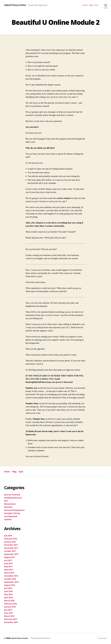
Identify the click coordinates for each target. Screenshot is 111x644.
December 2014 (11, 622)
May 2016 (8, 594)
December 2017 (11, 545)
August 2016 (10, 585)
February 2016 (11, 604)
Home (85, 5)
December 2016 (11, 576)
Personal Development (14, 510)
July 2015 (8, 610)
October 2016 (10, 579)
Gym (96, 5)
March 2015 (9, 616)
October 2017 (10, 551)
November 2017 (11, 548)
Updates (8, 519)
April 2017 (9, 570)
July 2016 (8, 588)
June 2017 (8, 563)
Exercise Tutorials (12, 495)
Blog (91, 5)
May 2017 (8, 567)
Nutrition (8, 507)
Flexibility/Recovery (13, 498)
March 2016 (9, 601)
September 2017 (11, 554)
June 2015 (8, 613)
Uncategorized (11, 516)
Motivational (10, 504)
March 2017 (9, 573)
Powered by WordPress (42, 638)
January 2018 (10, 542)
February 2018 (11, 539)
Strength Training (12, 513)
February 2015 (11, 619)
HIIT (6, 501)
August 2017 (10, 557)
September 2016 (11, 582)
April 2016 (9, 597)
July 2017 (8, 560)
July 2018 (8, 536)
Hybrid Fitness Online (16, 5)
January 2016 (10, 607)
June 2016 (8, 591)
